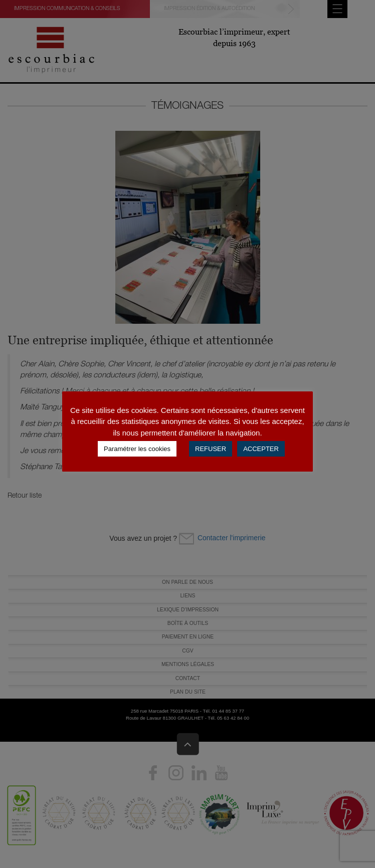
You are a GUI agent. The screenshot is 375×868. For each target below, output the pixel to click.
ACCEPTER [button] (261, 449)
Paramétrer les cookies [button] (137, 449)
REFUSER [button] (211, 449)
